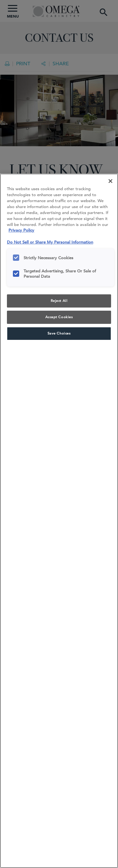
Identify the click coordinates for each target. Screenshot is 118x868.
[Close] (110, 181)
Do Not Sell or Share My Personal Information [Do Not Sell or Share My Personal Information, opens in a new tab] (50, 242)
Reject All (59, 301)
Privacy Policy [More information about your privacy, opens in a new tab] (21, 230)
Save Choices (59, 333)
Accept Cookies (59, 317)
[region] (59, 521)
